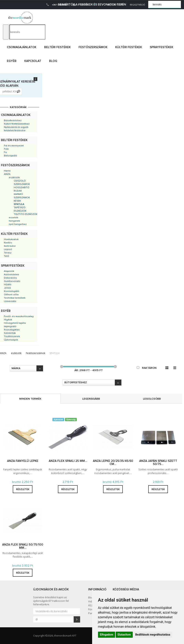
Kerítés (8, 243)
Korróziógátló (12, 291)
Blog (53, 61)
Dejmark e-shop (21, 18)
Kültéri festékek (129, 47)
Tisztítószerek (12, 337)
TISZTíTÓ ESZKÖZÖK (26, 214)
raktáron (147, 368)
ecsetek (13, 218)
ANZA (7, 174)
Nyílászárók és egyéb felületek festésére (16, 129)
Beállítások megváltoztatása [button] (153, 635)
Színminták (10, 333)
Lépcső (8, 250)
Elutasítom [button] (124, 635)
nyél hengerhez (18, 224)
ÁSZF (91, 605)
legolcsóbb (152, 399)
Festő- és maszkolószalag (19, 316)
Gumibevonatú (12, 281)
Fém (6, 149)
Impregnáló (10, 327)
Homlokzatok (11, 239)
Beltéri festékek (57, 47)
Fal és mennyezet (14, 146)
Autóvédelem (11, 275)
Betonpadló (11, 156)
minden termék (30, 399)
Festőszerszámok (93, 47)
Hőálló (8, 285)
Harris (7, 171)
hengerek (14, 221)
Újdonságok (11, 340)
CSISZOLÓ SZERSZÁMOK (22, 183)
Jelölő (7, 288)
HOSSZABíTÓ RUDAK (22, 189)
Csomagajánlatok (22, 47)
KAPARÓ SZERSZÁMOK (22, 196)
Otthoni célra (11, 295)
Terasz (8, 253)
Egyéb (12, 61)
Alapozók (9, 271)
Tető (6, 256)
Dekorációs (10, 278)
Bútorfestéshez (13, 121)
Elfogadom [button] (107, 635)
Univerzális (10, 301)
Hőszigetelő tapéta (15, 323)
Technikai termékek (15, 298)
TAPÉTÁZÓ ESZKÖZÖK (20, 209)
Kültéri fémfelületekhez (17, 124)
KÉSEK (17, 201)
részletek (23, 489)
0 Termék (85, 5)
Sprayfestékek (162, 47)
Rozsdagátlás (12, 330)
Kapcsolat (33, 61)
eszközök (14, 178)
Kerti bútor (10, 246)
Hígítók (8, 320)
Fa (5, 152)
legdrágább (91, 399)
